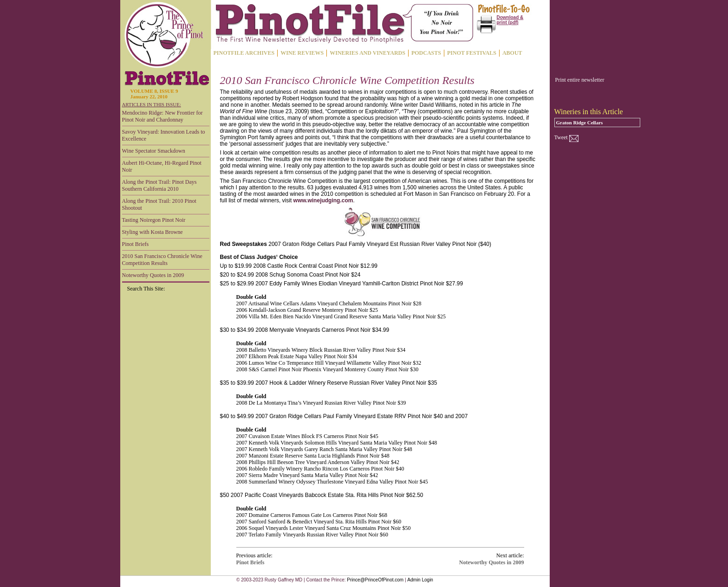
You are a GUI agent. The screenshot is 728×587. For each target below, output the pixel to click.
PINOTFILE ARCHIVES (244, 53)
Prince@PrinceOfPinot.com (375, 580)
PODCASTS (426, 53)
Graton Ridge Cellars (580, 123)
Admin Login (420, 580)
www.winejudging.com (323, 200)
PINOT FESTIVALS (472, 53)
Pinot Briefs (136, 244)
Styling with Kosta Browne (153, 232)
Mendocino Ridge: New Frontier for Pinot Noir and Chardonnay (162, 116)
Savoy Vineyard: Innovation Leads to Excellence (164, 135)
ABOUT (512, 53)
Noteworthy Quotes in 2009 (153, 275)
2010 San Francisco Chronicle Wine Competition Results (162, 260)
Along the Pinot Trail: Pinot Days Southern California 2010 (159, 185)
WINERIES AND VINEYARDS (367, 53)
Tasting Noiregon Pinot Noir (154, 220)
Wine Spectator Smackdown (154, 151)
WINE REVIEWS (302, 53)
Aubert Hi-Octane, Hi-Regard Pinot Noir (162, 166)
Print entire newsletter (580, 80)
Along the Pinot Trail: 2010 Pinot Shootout (159, 204)
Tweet (561, 137)
